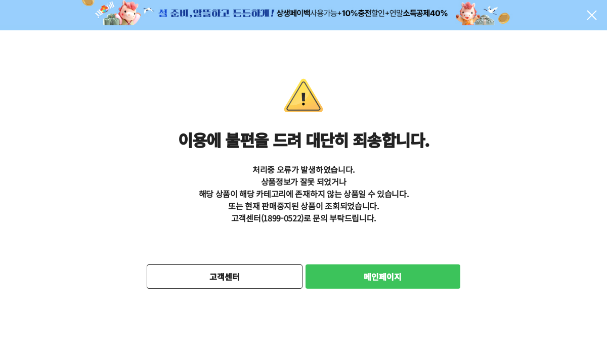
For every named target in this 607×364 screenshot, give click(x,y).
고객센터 (225, 277)
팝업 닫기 (592, 15)
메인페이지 (383, 277)
